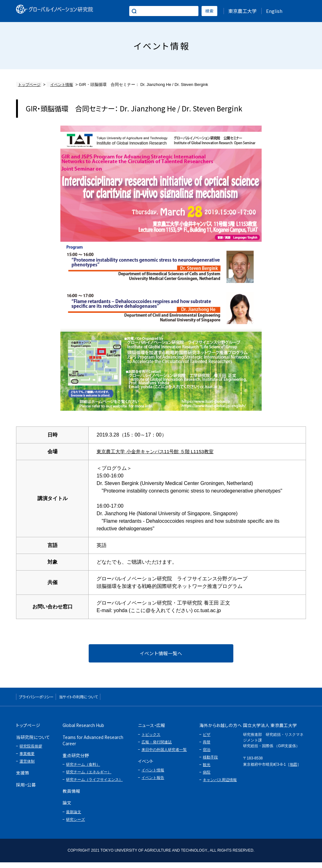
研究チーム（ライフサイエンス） (94, 785)
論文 (67, 809)
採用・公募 (26, 790)
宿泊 (207, 755)
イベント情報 (58, 85)
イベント (146, 767)
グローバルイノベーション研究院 (62, 11)
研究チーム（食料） (83, 770)
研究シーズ (75, 825)
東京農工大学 (242, 11)
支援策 (23, 778)
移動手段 (210, 763)
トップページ (28, 85)
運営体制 (27, 767)
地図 (293, 770)
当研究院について (33, 743)
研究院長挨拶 (31, 752)
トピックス (151, 740)
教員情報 (71, 797)
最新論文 (74, 818)
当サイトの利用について (103, 701)
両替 (207, 748)
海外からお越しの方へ (221, 731)
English (274, 11)
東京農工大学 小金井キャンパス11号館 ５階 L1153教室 (159, 451)
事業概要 (27, 759)
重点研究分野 (76, 761)
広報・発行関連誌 (157, 748)
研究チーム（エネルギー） (89, 778)
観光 (207, 770)
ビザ (207, 740)
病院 (207, 778)
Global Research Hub (83, 731)
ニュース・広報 (152, 731)
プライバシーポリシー (44, 701)
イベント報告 (153, 783)
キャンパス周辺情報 (220, 786)
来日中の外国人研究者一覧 (164, 755)
